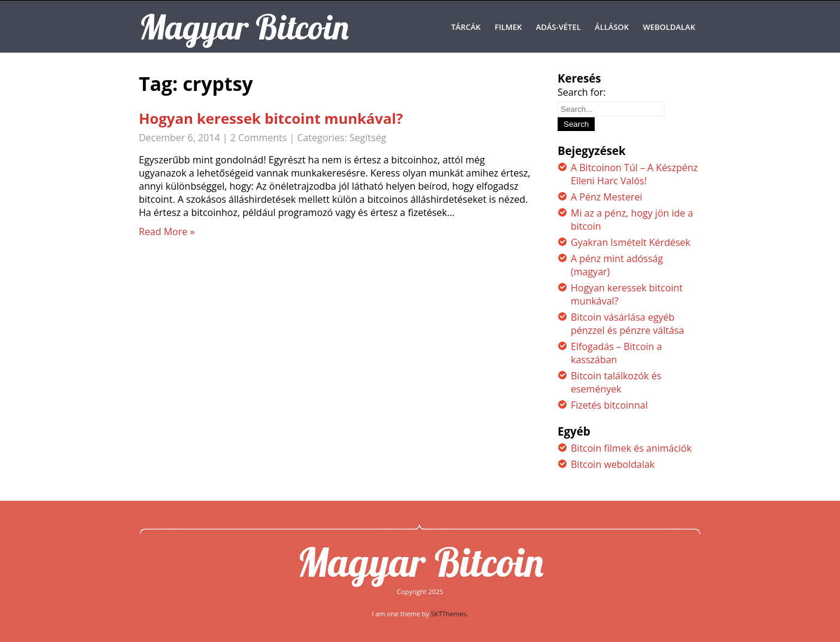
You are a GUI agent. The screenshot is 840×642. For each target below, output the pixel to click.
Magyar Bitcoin (420, 562)
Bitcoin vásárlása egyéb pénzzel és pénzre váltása (627, 324)
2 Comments (259, 138)
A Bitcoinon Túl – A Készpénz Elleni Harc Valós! (634, 174)
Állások (612, 27)
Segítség (368, 138)
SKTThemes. (449, 614)
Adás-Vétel (559, 27)
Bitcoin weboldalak (613, 464)
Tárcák (466, 27)
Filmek (509, 27)
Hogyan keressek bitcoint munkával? (271, 118)
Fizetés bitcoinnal (609, 405)
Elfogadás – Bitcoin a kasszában (616, 353)
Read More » (167, 232)
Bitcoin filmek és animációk (631, 448)
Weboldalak (669, 27)
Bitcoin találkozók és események (616, 382)
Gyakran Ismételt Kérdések (631, 242)
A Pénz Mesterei (607, 197)
